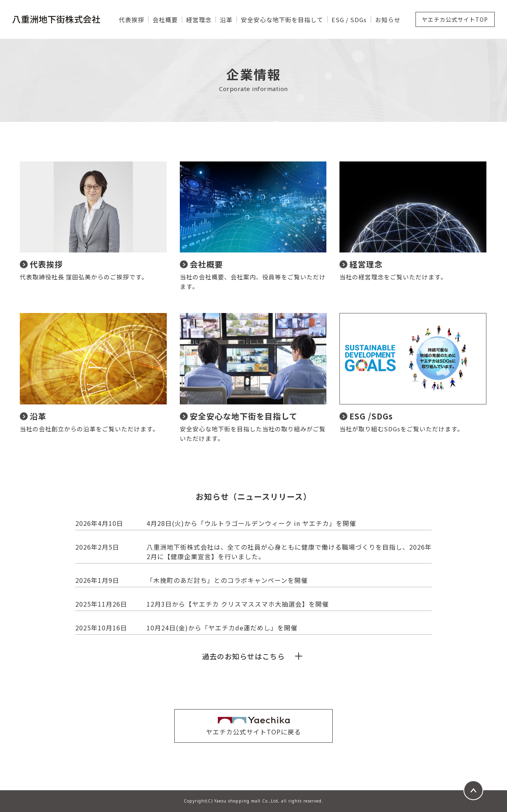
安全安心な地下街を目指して (282, 20)
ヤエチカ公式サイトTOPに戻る (253, 732)
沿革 (226, 20)
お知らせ (388, 20)
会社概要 (165, 20)
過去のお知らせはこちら (243, 656)
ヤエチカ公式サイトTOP (455, 19)
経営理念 (199, 20)
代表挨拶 (132, 20)
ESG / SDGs (349, 20)
